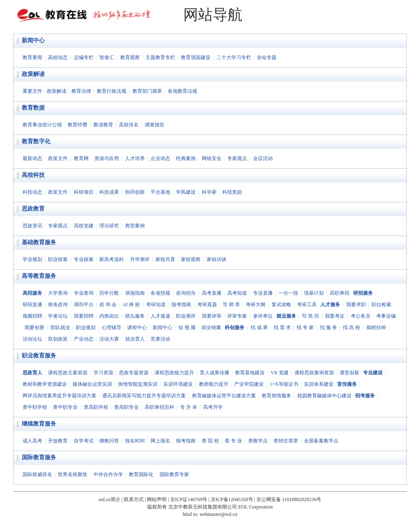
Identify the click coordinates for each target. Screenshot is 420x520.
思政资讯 (32, 226)
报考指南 (181, 305)
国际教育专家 (174, 474)
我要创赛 (34, 328)
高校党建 (84, 226)
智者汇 (107, 57)
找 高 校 (352, 328)
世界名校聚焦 (73, 474)
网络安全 (212, 158)
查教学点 (258, 441)
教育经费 (78, 125)
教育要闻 (32, 57)
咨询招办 (186, 293)
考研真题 (207, 305)
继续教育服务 (39, 424)
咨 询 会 (108, 305)
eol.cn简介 (110, 499)
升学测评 (140, 259)
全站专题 (267, 57)
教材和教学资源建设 (45, 384)
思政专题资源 (134, 373)
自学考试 (84, 441)
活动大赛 (109, 339)
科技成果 (109, 192)
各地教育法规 (183, 91)
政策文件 (58, 158)
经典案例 (186, 158)
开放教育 (58, 441)
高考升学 (213, 407)
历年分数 (109, 293)
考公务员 (361, 316)
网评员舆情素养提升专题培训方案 (59, 396)
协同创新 (135, 192)
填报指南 (135, 293)
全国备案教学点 (321, 441)
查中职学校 (35, 407)
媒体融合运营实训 (92, 384)
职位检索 (381, 305)
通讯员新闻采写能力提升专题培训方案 (144, 396)
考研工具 (307, 305)
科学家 (209, 192)
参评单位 (263, 316)
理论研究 (109, 226)
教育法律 (81, 91)
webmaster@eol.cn (219, 514)
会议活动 (263, 158)
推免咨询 (58, 305)
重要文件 (32, 91)
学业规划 (32, 259)
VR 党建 (280, 373)
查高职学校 (96, 407)
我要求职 (356, 305)
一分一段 (288, 293)
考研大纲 (256, 305)
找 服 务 (329, 328)
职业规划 (86, 328)
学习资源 (103, 373)
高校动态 (58, 57)
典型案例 (135, 226)
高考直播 (212, 293)
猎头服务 (135, 316)
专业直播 (263, 293)
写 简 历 (310, 316)
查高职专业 (126, 407)
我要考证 (335, 316)
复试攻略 (281, 305)
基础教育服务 (39, 242)
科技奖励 (232, 192)
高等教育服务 (39, 276)
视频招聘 (32, 316)
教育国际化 (141, 474)
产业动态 (84, 339)
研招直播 (32, 305)
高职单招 (340, 293)
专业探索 (84, 259)
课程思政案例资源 (314, 373)
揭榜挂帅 (376, 328)
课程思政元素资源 (68, 373)
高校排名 (129, 125)
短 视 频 (187, 328)
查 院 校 (210, 441)
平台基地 (160, 192)
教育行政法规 (112, 91)
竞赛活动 (160, 339)
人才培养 (135, 158)
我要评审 (212, 316)
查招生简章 (286, 441)
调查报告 (155, 125)
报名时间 (135, 441)
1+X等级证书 (284, 384)
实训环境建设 (178, 384)
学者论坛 (58, 316)
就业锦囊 (211, 328)
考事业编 (386, 316)
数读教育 (103, 125)
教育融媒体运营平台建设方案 (224, 396)
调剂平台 (84, 305)
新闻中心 (33, 40)
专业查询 (84, 293)
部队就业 (60, 328)
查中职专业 (65, 407)
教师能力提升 (214, 384)
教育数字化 (36, 141)
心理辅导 (112, 328)
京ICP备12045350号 (232, 499)
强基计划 (314, 293)
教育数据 (33, 108)
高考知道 (237, 293)
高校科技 (33, 175)
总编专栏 (84, 57)
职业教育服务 (39, 356)
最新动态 (32, 158)
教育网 (81, 158)
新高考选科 (112, 259)
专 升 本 (189, 407)
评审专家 (237, 316)
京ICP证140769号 (189, 499)
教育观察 (130, 57)
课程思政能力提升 (174, 373)
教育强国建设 (196, 57)
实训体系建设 (319, 384)
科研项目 (84, 192)
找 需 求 (282, 328)
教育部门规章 (147, 91)
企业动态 (160, 158)
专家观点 (237, 158)
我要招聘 (84, 316)
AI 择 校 (131, 305)
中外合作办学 (108, 474)
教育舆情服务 (276, 396)
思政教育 (33, 209)
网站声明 (157, 499)
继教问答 (109, 441)
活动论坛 (32, 339)
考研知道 (156, 305)
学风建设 (186, 192)
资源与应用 (107, 158)
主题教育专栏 (160, 57)
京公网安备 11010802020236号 (289, 499)
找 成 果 (259, 328)
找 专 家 (305, 328)
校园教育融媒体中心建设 (324, 396)
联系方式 (134, 499)
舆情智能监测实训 (138, 384)
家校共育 (165, 259)
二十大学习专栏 (234, 57)
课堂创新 (349, 373)
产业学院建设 (249, 384)
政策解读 (33, 74)
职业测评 (186, 316)
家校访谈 (217, 259)
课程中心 (137, 328)
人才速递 (160, 316)
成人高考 (32, 441)
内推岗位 (109, 316)
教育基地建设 (250, 373)
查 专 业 (233, 441)
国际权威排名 (37, 474)
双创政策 (58, 339)
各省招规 (160, 293)
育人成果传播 (215, 373)
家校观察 (191, 259)
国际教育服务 (39, 457)
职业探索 (58, 259)
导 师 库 (231, 305)
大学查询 (58, 293)
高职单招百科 (160, 407)
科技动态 (32, 192)
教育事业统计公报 (42, 125)
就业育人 (135, 339)
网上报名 (160, 441)
